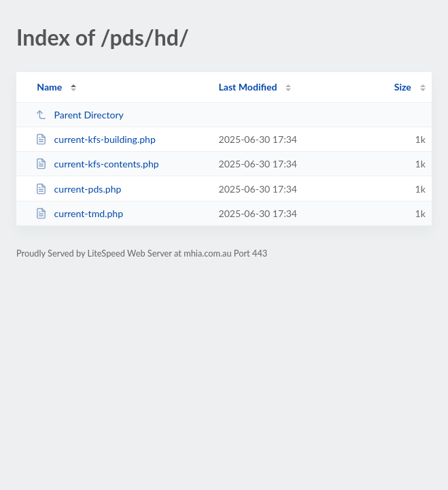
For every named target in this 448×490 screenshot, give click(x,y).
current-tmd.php (79, 213)
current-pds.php (78, 189)
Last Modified (247, 87)
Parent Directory (80, 115)
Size (403, 87)
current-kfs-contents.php (97, 164)
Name (49, 87)
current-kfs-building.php (96, 139)
